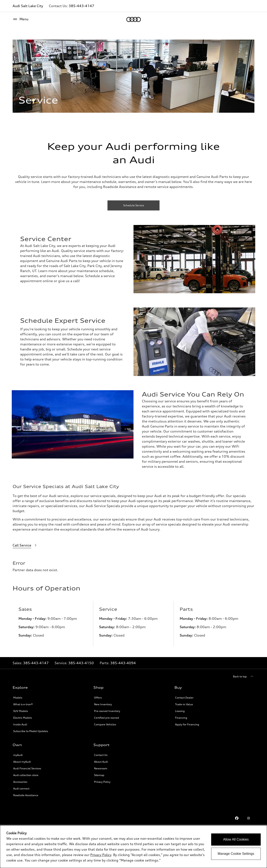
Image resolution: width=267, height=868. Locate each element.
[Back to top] (244, 674)
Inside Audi (20, 722)
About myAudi (22, 759)
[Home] (134, 19)
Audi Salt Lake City (28, 6)
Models (18, 695)
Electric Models (23, 715)
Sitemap (99, 773)
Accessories (20, 779)
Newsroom (101, 766)
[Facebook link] (237, 816)
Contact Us (101, 752)
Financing (181, 715)
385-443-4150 (81, 660)
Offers (98, 695)
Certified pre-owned (107, 715)
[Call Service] (25, 545)
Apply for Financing (187, 722)
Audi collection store (26, 773)
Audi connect (21, 786)
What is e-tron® (23, 702)
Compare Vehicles (105, 722)
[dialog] (133, 847)
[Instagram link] (249, 816)
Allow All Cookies (236, 839)
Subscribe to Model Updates (31, 729)
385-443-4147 (81, 6)
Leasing (180, 708)
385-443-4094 (123, 660)
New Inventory (103, 702)
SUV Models (21, 708)
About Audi (101, 759)
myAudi (18, 752)
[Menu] (21, 19)
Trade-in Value (184, 702)
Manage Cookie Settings (236, 854)
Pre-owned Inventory (107, 708)
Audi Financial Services (27, 766)
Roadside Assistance (26, 793)
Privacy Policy (102, 779)
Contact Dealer (184, 695)
